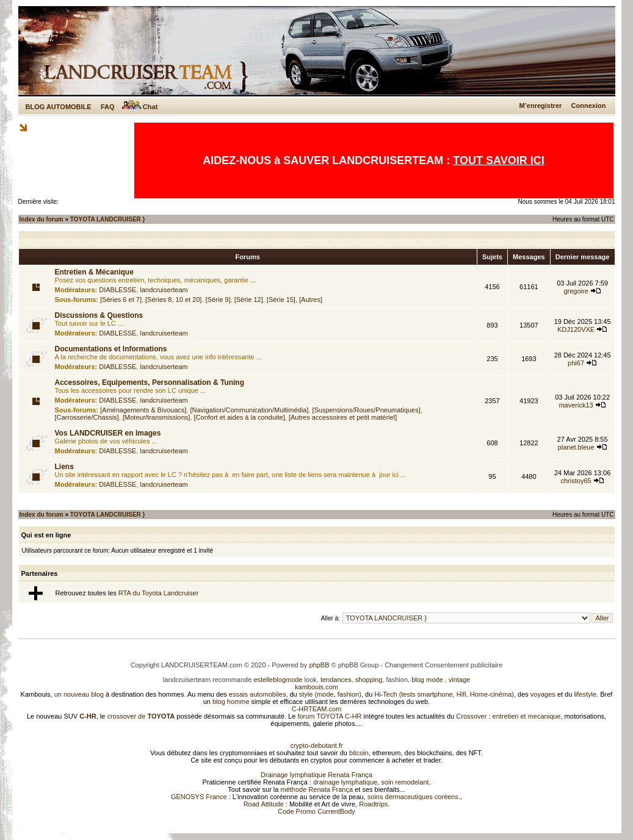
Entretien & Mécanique (94, 272)
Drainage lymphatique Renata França (316, 775)
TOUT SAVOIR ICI (498, 160)
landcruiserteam (164, 290)
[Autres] (311, 300)
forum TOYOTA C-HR (329, 716)
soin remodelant (405, 782)
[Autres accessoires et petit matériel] (343, 417)
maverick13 (576, 405)
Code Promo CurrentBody (316, 811)
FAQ (108, 107)
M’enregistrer (541, 106)
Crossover (471, 716)
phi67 (576, 363)
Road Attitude (264, 804)
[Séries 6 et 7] (121, 300)
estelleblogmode (278, 680)
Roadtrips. (374, 804)
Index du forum (42, 219)
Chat (140, 107)
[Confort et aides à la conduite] (240, 417)
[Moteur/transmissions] (157, 417)
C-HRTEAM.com (317, 709)
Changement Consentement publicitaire (443, 665)
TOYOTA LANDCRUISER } (108, 219)
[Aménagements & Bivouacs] (143, 410)
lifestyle (585, 694)
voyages (543, 694)
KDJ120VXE (576, 329)
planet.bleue (576, 447)
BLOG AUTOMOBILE (59, 107)
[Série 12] (249, 300)
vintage (459, 680)
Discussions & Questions (99, 315)
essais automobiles (258, 694)
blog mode (427, 680)
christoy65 (576, 481)
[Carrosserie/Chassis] (87, 417)
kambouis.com (316, 687)
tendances (336, 680)
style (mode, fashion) (330, 694)
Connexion (589, 106)
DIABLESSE (118, 290)
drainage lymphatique (345, 782)
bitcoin (359, 753)
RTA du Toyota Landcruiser (158, 593)
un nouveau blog (79, 694)
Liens (64, 467)
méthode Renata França (316, 789)
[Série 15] (281, 300)
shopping (369, 680)
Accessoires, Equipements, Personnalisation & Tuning (150, 382)
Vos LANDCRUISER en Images (108, 433)
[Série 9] (218, 300)
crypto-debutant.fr (316, 745)
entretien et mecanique (527, 716)
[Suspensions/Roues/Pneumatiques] (366, 410)
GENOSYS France (199, 797)
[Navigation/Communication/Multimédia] (249, 410)
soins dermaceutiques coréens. (414, 797)
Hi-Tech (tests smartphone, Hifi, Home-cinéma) (444, 694)
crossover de (140, 716)
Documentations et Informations (111, 349)
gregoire (576, 291)
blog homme (231, 702)
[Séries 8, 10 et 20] (173, 300)
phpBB (319, 665)
